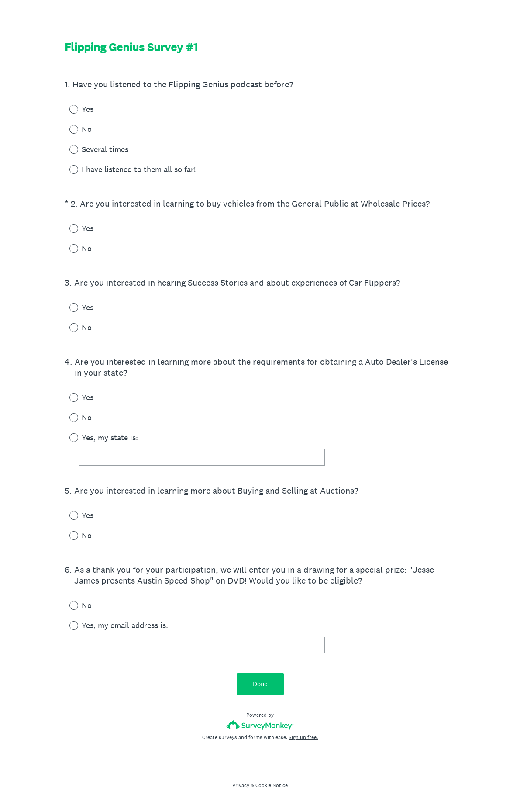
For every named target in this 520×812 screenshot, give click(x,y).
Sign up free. (303, 737)
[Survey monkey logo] (260, 725)
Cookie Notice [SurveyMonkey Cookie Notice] (272, 785)
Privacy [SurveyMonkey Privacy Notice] (241, 785)
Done (260, 684)
